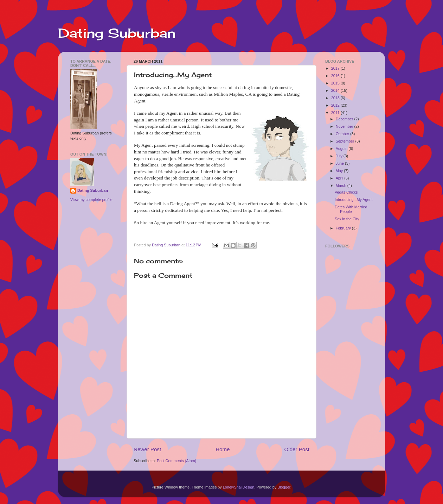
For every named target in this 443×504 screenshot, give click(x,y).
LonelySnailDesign (239, 487)
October (343, 134)
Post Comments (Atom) (176, 461)
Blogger (284, 487)
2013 (336, 98)
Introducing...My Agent (354, 200)
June (340, 163)
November (345, 126)
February (344, 228)
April (340, 178)
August (342, 149)
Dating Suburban (117, 33)
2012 (336, 105)
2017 (336, 68)
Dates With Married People (351, 209)
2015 (336, 83)
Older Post (297, 449)
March (342, 185)
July (340, 156)
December (345, 119)
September (346, 141)
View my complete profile (91, 200)
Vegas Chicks (346, 192)
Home (223, 449)
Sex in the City (347, 219)
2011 (336, 113)
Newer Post (147, 449)
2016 (336, 76)
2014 (336, 90)
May (340, 171)
